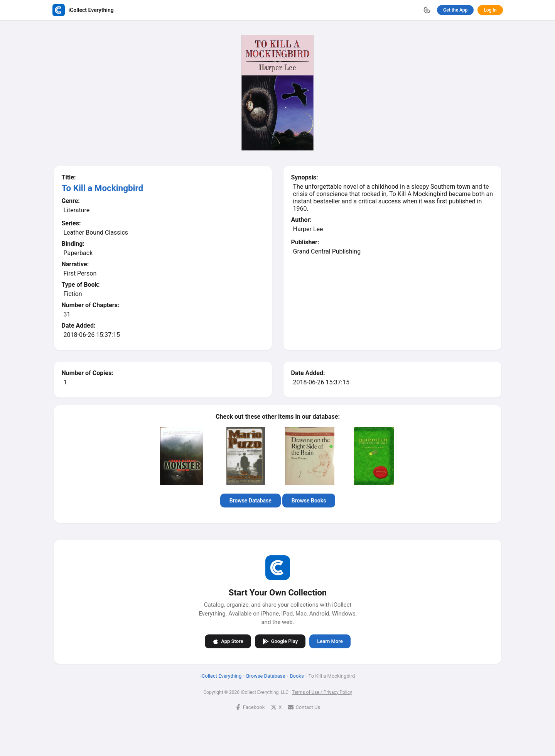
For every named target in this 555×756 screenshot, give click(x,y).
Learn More (330, 641)
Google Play (280, 641)
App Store (228, 641)
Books (297, 676)
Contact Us (304, 707)
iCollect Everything (221, 676)
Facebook (250, 707)
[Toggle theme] (427, 10)
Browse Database (250, 501)
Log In (490, 10)
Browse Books (309, 501)
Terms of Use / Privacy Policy (322, 692)
